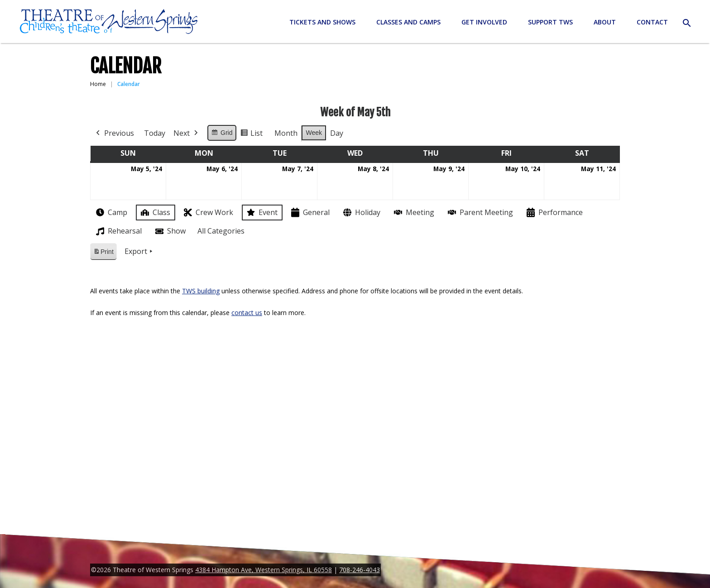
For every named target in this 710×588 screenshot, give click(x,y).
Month (286, 133)
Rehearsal (118, 231)
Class (155, 213)
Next (187, 134)
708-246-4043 (360, 570)
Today (155, 133)
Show (170, 231)
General (309, 213)
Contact (652, 22)
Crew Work (208, 213)
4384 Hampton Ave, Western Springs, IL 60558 (264, 570)
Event (261, 212)
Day (337, 133)
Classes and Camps (408, 22)
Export (139, 252)
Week (314, 133)
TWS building (201, 291)
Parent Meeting (480, 213)
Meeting (413, 213)
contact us (247, 313)
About (605, 22)
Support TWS (550, 22)
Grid (222, 134)
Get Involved (484, 22)
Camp (111, 212)
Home (98, 84)
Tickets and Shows (322, 22)
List (251, 135)
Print (103, 253)
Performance (554, 213)
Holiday (361, 213)
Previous (114, 134)
